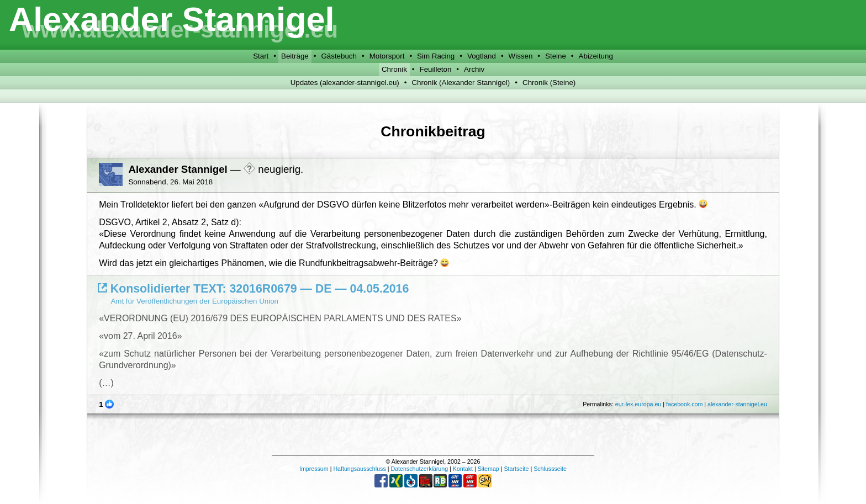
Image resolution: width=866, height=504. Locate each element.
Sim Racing (436, 56)
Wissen (521, 56)
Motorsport (387, 56)
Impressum (314, 469)
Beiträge (295, 56)
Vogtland (482, 56)
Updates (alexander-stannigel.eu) (345, 83)
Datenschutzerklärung (419, 469)
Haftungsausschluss (359, 469)
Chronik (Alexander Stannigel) (461, 83)
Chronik (394, 69)
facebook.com (684, 404)
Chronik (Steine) (549, 83)
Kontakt (463, 469)
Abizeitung (596, 56)
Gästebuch (339, 56)
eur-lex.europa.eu (638, 404)
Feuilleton (436, 69)
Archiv (474, 69)
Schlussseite (550, 469)
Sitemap (489, 469)
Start (261, 56)
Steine (556, 56)
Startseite (516, 469)
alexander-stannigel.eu (737, 404)
